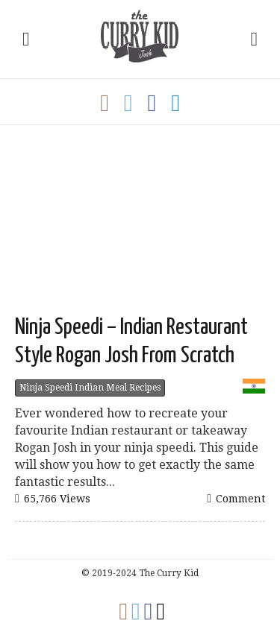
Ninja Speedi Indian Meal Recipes (90, 388)
